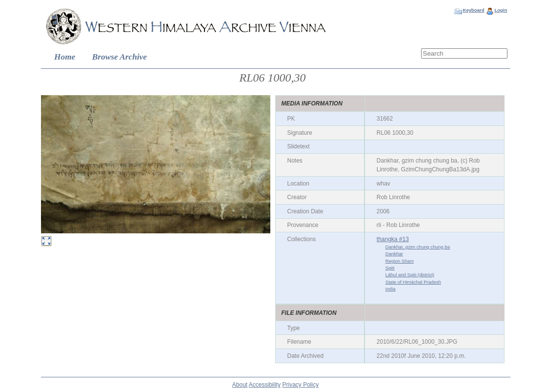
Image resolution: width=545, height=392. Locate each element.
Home (65, 57)
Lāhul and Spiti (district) (410, 275)
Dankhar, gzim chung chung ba (418, 247)
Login (501, 10)
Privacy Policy (301, 385)
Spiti (390, 268)
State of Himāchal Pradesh (413, 282)
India (391, 289)
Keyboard (473, 10)
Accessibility (265, 385)
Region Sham (400, 261)
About (240, 385)
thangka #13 (393, 239)
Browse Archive (120, 57)
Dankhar (394, 254)
